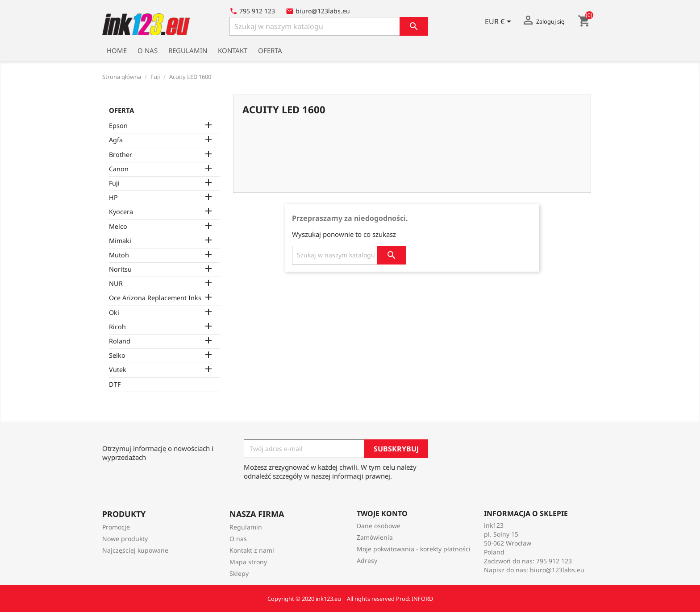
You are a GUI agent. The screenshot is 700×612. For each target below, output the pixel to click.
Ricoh (117, 327)
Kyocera (121, 212)
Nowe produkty (125, 539)
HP (113, 197)
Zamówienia (375, 537)
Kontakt (233, 50)
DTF (115, 384)
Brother (121, 155)
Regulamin (188, 50)
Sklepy (239, 573)
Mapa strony (248, 562)
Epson (118, 126)
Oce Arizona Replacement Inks (155, 298)
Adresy (367, 560)
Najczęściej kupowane (135, 550)
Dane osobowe (379, 526)
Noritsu (120, 269)
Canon (119, 169)
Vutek (118, 370)
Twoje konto (382, 513)
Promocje (116, 527)
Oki (114, 312)
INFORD (422, 599)
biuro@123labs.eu (557, 570)
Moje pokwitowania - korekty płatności (414, 549)
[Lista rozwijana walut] (500, 22)
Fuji (114, 183)
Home (117, 50)
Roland (120, 341)
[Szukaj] (329, 26)
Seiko (117, 355)
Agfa (116, 140)
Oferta (270, 50)
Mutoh (119, 255)
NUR (116, 283)
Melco (118, 226)
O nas (148, 50)
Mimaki (120, 241)
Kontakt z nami (252, 550)
